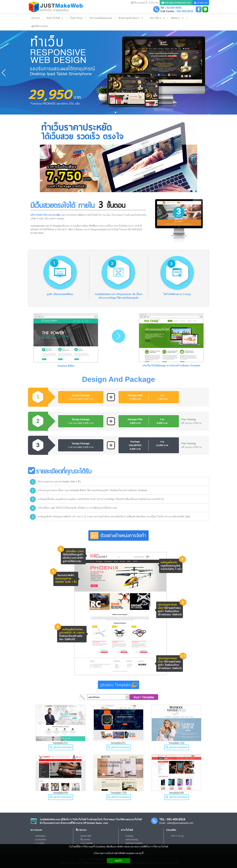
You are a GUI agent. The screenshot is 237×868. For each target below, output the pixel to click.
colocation (40, 836)
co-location (41, 839)
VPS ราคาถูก (178, 836)
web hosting (132, 839)
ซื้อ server (85, 839)
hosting (129, 836)
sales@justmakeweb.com (178, 3)
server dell (86, 836)
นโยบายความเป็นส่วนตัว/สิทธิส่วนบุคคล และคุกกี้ (118, 853)
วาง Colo (40, 843)
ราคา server (87, 843)
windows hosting (134, 843)
